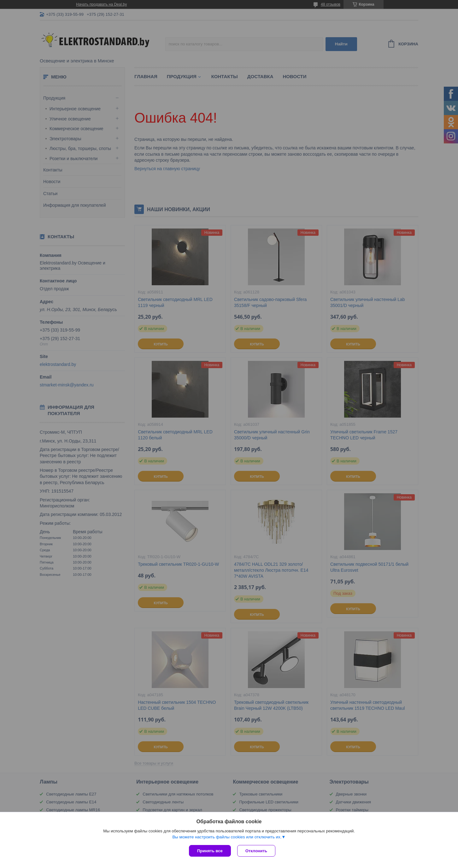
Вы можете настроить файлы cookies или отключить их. (227, 837)
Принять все (210, 851)
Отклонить (256, 851)
